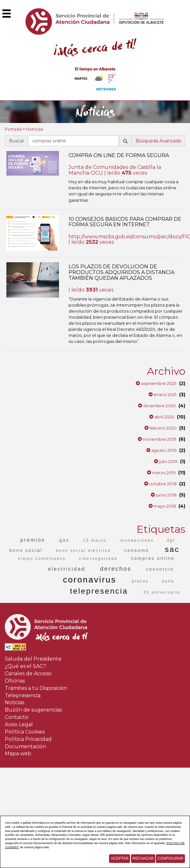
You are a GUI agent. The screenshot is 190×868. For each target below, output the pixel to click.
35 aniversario (162, 592)
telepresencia (99, 591)
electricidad (66, 569)
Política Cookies (25, 732)
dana (168, 581)
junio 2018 (164, 495)
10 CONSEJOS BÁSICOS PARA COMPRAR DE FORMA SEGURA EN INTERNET (125, 222)
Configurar (170, 858)
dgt (171, 540)
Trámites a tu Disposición (36, 688)
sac (172, 549)
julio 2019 (166, 461)
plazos (140, 581)
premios (33, 540)
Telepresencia (23, 695)
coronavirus (89, 580)
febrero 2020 (161, 428)
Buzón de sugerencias (33, 710)
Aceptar (120, 858)
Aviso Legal (19, 724)
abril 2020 (162, 417)
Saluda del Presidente (33, 659)
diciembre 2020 (157, 406)
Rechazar (143, 858)
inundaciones (137, 540)
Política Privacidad (28, 739)
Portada (13, 129)
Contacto (17, 717)
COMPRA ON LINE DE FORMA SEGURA (119, 155)
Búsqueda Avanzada (158, 141)
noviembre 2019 (157, 439)
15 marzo (95, 540)
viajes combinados (42, 559)
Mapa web (18, 753)
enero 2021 (163, 394)
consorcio (160, 569)
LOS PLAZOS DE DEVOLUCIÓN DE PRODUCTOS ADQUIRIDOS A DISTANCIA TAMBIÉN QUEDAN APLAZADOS (121, 272)
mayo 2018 (162, 506)
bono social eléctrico (84, 551)
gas (64, 540)
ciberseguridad (98, 559)
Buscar (17, 141)
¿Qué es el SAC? (25, 666)
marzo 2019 (161, 473)
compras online (153, 558)
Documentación (26, 746)
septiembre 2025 (156, 383)
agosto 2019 (161, 450)
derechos (116, 569)
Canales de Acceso (28, 673)
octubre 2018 (160, 484)
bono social (26, 550)
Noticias (35, 129)
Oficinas (15, 681)
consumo (137, 550)
